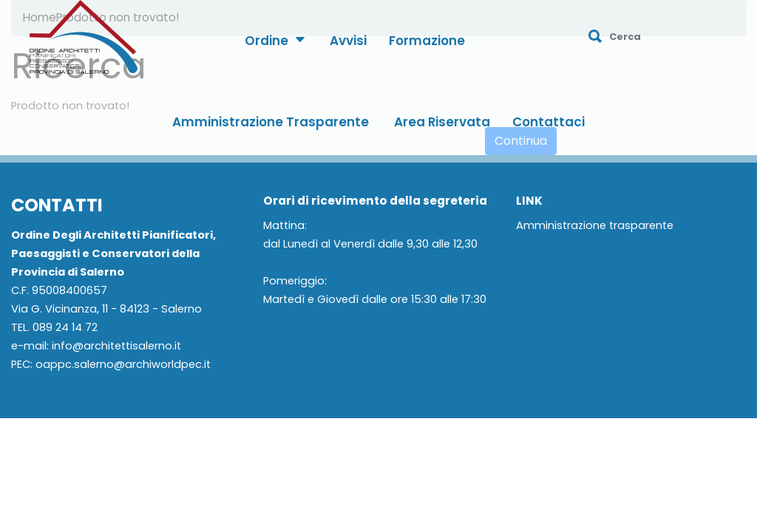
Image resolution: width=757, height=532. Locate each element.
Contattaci (549, 122)
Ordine (275, 40)
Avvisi (348, 41)
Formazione (427, 41)
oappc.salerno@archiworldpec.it (123, 365)
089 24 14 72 (65, 328)
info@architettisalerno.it (116, 346)
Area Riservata (442, 122)
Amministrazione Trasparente (271, 122)
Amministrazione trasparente (595, 226)
